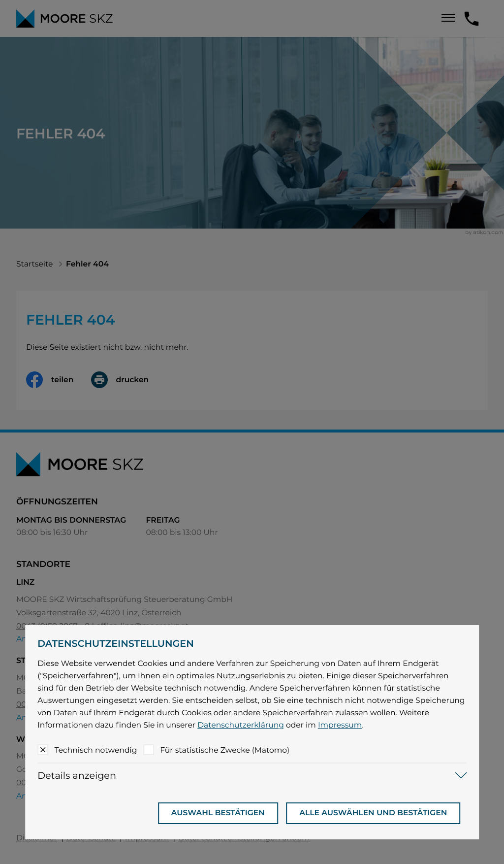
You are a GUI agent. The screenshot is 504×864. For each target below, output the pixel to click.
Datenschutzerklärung (241, 725)
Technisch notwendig (96, 750)
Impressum (340, 725)
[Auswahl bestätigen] (218, 813)
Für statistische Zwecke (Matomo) (225, 750)
